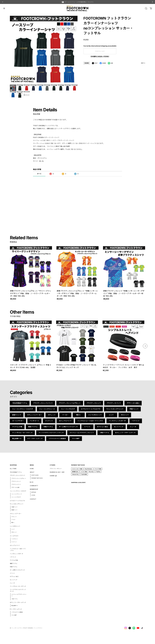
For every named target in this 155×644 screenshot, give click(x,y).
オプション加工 (102, 428)
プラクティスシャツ (94, 404)
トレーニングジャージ (47, 410)
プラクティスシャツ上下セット (70, 404)
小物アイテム (104, 434)
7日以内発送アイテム (20, 404)
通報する (143, 63)
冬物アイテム (48, 428)
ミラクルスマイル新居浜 (57, 440)
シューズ (133, 428)
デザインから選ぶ (133, 404)
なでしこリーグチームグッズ (125, 434)
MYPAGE (34, 494)
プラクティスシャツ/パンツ (43, 404)
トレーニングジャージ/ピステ (23, 410)
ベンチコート (34, 422)
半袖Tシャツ (134, 410)
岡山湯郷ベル (17, 440)
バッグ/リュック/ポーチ (117, 422)
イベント (87, 428)
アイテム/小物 (17, 428)
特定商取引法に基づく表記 (57, 474)
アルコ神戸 (76, 440)
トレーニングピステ (68, 410)
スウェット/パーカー (34, 416)
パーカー (65, 416)
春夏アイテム (33, 428)
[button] (145, 347)
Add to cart (100, 51)
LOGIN (33, 497)
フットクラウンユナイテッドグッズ (51, 434)
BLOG (32, 483)
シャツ (111, 416)
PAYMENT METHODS (37, 480)
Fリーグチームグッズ (35, 440)
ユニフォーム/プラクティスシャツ (82, 434)
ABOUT (32, 474)
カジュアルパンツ (65, 422)
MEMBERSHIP (34, 491)
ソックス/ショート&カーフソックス (90, 422)
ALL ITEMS (13, 470)
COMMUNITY (34, 487)
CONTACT (33, 501)
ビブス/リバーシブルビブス (91, 410)
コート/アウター (18, 422)
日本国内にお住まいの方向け (100, 56)
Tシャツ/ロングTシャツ (115, 410)
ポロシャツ (125, 416)
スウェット (52, 416)
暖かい (79, 416)
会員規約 (52, 477)
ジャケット (49, 422)
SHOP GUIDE (35, 477)
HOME (32, 470)
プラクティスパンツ (114, 404)
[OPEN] (146, 8)
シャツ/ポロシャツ (95, 416)
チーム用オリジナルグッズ (68, 428)
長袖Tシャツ (17, 416)
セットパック (119, 428)
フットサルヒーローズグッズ (22, 434)
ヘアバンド (136, 422)
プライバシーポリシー (56, 470)
